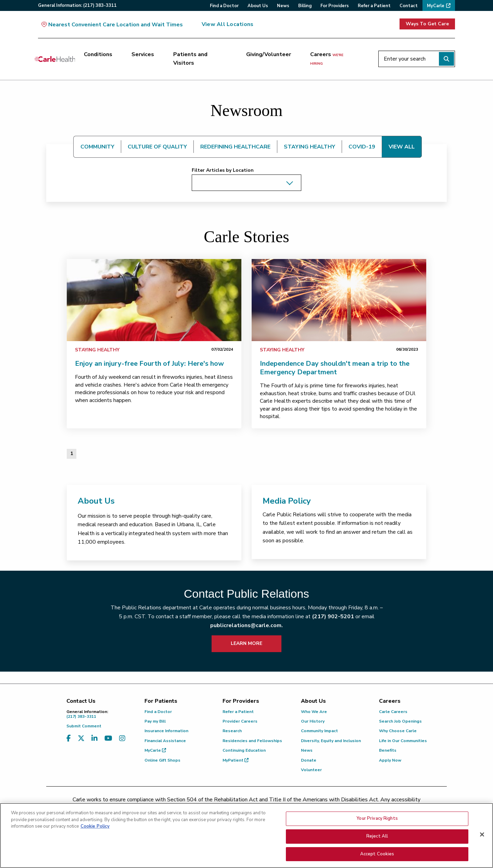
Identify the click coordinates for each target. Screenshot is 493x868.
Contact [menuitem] (409, 6)
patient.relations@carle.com (361, 808)
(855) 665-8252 (294, 808)
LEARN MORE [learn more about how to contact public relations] (246, 643)
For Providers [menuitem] (335, 6)
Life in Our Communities (403, 741)
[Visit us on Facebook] (69, 739)
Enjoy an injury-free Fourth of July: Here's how (149, 364)
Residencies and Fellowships (252, 741)
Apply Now (390, 760)
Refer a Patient (238, 712)
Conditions (98, 54)
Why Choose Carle (398, 731)
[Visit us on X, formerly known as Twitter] (81, 739)
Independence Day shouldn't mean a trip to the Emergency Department (335, 368)
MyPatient (236, 760)
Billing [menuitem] (305, 6)
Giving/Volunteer (269, 54)
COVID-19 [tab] (362, 147)
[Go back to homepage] (55, 59)
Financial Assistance (165, 741)
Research (232, 731)
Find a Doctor (158, 712)
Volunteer (311, 770)
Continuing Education (244, 750)
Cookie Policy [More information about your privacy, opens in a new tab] (95, 847)
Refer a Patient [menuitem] (374, 6)
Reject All (377, 856)
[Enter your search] (417, 59)
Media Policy (287, 501)
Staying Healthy (97, 350)
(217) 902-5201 (333, 617)
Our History (313, 721)
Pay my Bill (155, 721)
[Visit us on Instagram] (122, 739)
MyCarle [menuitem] (436, 6)
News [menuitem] (283, 6)
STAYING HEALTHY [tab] (309, 147)
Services (143, 54)
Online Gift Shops (162, 760)
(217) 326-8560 (216, 808)
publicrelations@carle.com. (246, 625)
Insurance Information (166, 731)
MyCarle (155, 750)
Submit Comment (84, 726)
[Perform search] (446, 59)
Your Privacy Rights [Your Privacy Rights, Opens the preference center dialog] (377, 839)
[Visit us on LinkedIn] (94, 739)
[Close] (482, 855)
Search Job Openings (400, 721)
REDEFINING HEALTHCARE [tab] (235, 147)
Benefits (388, 750)
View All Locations (227, 24)
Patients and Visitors (190, 59)
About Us (96, 501)
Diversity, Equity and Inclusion (331, 741)
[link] (154, 300)
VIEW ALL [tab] (402, 147)
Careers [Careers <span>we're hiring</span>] (327, 59)
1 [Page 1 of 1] (72, 454)
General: (77, 5)
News (307, 750)
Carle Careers (393, 712)
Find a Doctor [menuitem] (224, 6)
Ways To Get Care (427, 24)
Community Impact (319, 731)
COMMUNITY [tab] (97, 147)
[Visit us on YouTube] (108, 739)
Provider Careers (240, 721)
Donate (309, 760)
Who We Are (314, 712)
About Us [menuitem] (258, 6)
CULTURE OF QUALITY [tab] (157, 147)
